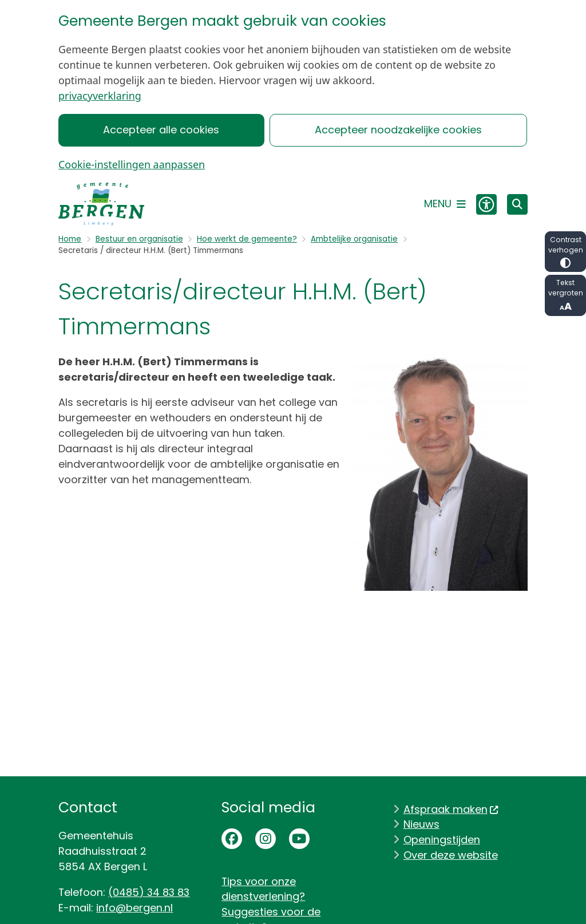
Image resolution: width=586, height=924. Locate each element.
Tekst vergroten (565, 296)
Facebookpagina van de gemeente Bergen (232, 839)
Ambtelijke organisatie (354, 239)
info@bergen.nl (134, 908)
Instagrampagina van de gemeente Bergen (266, 839)
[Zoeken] (517, 204)
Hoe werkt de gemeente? (247, 239)
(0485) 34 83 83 (149, 892)
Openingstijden (442, 840)
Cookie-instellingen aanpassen (132, 164)
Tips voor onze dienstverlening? (263, 889)
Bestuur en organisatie (139, 239)
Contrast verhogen (565, 252)
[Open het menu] (445, 204)
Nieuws (421, 824)
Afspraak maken (451, 809)
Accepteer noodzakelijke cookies (398, 130)
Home (70, 239)
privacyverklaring (100, 96)
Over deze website (451, 855)
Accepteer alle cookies (162, 130)
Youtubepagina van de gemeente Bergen (299, 839)
